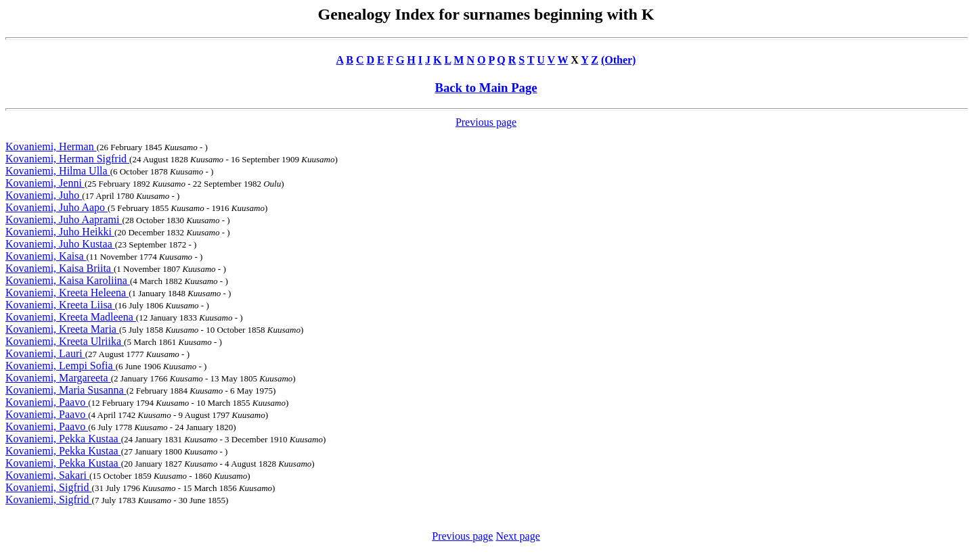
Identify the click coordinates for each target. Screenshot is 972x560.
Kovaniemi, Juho (44, 195)
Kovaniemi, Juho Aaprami (64, 219)
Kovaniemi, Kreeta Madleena (71, 317)
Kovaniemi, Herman (51, 146)
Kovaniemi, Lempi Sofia (61, 366)
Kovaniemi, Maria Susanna (66, 390)
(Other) (619, 60)
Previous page (486, 122)
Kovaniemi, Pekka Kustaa (63, 439)
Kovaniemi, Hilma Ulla (58, 171)
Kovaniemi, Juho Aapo (57, 207)
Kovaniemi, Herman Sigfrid (67, 159)
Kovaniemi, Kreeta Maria (62, 329)
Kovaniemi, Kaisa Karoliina (68, 280)
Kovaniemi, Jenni (45, 183)
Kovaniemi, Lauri (45, 353)
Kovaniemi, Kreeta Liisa (60, 305)
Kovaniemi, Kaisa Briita (60, 268)
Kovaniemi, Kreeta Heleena (67, 293)
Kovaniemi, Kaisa (46, 256)
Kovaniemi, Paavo (47, 402)
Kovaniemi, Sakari (47, 475)
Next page (517, 536)
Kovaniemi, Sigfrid (49, 487)
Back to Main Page (486, 88)
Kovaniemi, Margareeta (58, 378)
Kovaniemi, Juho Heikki (60, 232)
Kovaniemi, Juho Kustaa (60, 244)
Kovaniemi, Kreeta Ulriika (65, 341)
